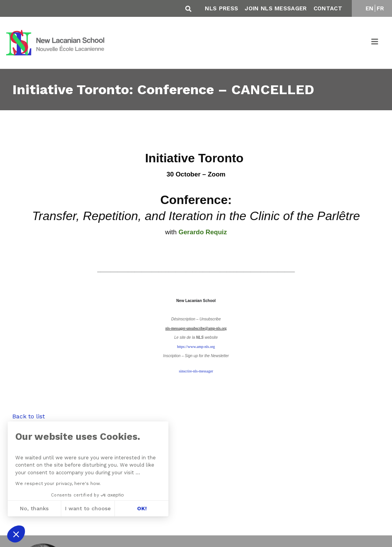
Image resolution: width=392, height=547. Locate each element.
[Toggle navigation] (375, 43)
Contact (328, 8)
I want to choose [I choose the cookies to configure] (87, 508)
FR (381, 8)
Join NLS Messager (276, 8)
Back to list (29, 416)
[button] (16, 534)
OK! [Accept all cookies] (141, 508)
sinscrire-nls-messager (196, 371)
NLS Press (221, 8)
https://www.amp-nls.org (196, 347)
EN (370, 8)
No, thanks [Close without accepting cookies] (33, 508)
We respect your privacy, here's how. (57, 483)
